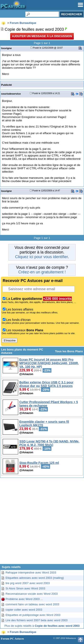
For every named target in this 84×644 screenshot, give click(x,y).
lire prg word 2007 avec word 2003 (28, 583)
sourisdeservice (11, 94)
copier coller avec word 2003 (24, 610)
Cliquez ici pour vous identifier (41, 257)
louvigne (6, 48)
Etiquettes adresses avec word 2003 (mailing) (35, 578)
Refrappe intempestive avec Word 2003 (31, 573)
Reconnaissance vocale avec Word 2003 (32, 594)
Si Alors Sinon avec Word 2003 (25, 588)
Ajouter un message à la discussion (42, 36)
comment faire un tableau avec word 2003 (32, 604)
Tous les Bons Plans (69, 351)
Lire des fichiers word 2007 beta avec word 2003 (37, 620)
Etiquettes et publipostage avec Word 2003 (33, 615)
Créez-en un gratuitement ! (42, 272)
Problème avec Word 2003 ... (24, 599)
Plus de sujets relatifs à (42, 626)
